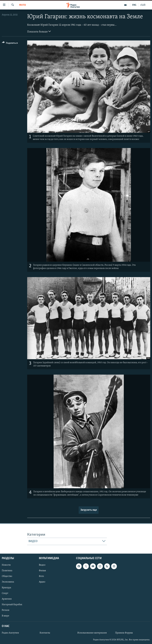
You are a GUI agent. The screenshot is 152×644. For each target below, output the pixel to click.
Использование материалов (92, 633)
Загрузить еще (89, 510)
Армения (7, 599)
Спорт (5, 593)
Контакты (45, 633)
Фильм (42, 571)
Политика (7, 571)
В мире (5, 616)
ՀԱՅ (143, 5)
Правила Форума (124, 633)
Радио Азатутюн (10, 633)
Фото (23, 5)
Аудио (42, 582)
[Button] (10, 43)
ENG (134, 5)
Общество (7, 576)
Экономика (8, 582)
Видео (42, 565)
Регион (6, 610)
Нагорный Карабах (12, 604)
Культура (6, 588)
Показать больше (39, 31)
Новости (6, 565)
